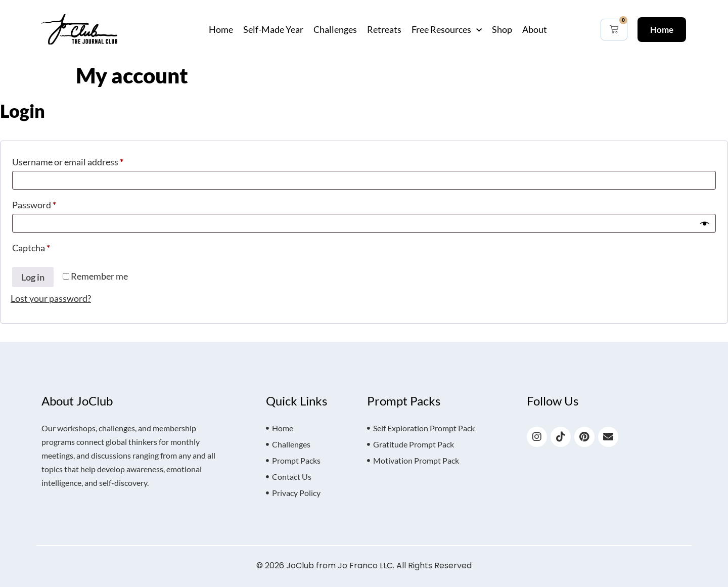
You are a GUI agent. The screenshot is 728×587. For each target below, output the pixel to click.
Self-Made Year (273, 29)
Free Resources (447, 29)
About (535, 29)
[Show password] (705, 223)
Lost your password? (51, 298)
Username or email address (86, 160)
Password (52, 203)
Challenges (335, 29)
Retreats (384, 29)
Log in (33, 277)
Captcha (31, 248)
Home (221, 29)
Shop (502, 29)
